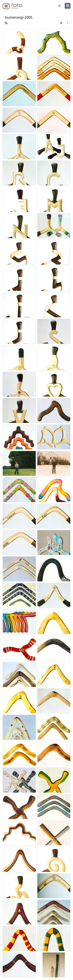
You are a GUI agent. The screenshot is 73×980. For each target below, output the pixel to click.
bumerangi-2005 (19, 17)
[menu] (68, 6)
